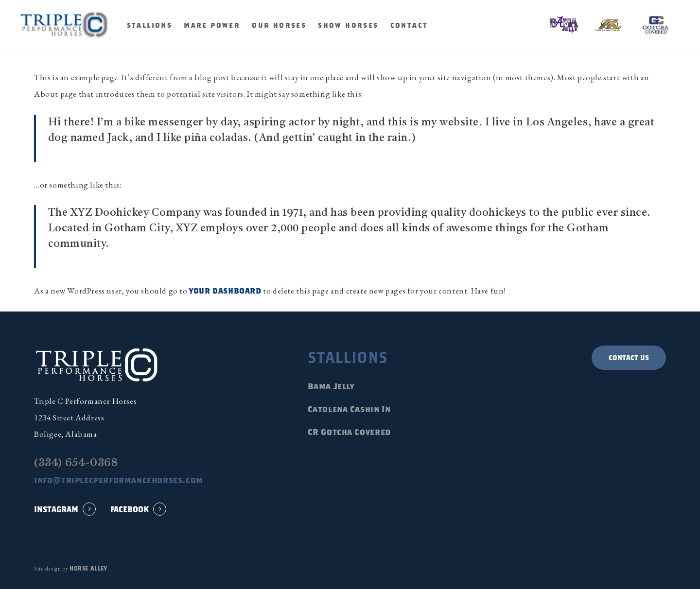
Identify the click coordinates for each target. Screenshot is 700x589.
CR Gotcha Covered (349, 432)
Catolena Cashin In (349, 409)
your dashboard (225, 291)
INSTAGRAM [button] (56, 509)
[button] (629, 358)
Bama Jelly (331, 386)
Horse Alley (88, 568)
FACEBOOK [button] (130, 509)
